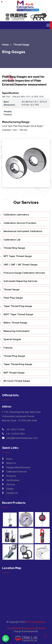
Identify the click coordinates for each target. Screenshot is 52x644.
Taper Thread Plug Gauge (18, 306)
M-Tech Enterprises (36, 622)
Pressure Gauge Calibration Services (24, 273)
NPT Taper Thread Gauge (18, 256)
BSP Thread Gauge (14, 373)
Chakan (18, 628)
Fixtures (8, 348)
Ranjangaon (29, 628)
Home (5, 45)
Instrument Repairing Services (21, 281)
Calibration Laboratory (16, 215)
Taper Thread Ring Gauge (18, 364)
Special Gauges (12, 339)
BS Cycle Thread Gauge (17, 381)
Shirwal (41, 628)
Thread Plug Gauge (14, 356)
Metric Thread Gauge (15, 323)
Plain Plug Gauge (13, 298)
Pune (10, 628)
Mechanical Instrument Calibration (23, 231)
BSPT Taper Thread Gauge (18, 314)
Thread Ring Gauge (14, 248)
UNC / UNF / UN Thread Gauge (21, 265)
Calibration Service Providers (20, 223)
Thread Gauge (12, 290)
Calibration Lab (12, 240)
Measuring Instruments (17, 331)
